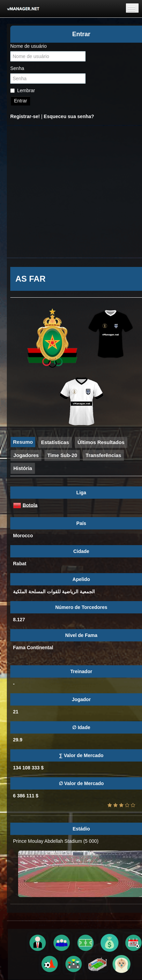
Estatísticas (55, 442)
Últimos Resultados (101, 442)
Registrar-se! (25, 116)
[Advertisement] (64, 192)
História (23, 468)
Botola (30, 505)
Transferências (103, 455)
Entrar (21, 101)
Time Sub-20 (62, 455)
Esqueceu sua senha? (69, 116)
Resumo (23, 442)
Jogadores (26, 455)
